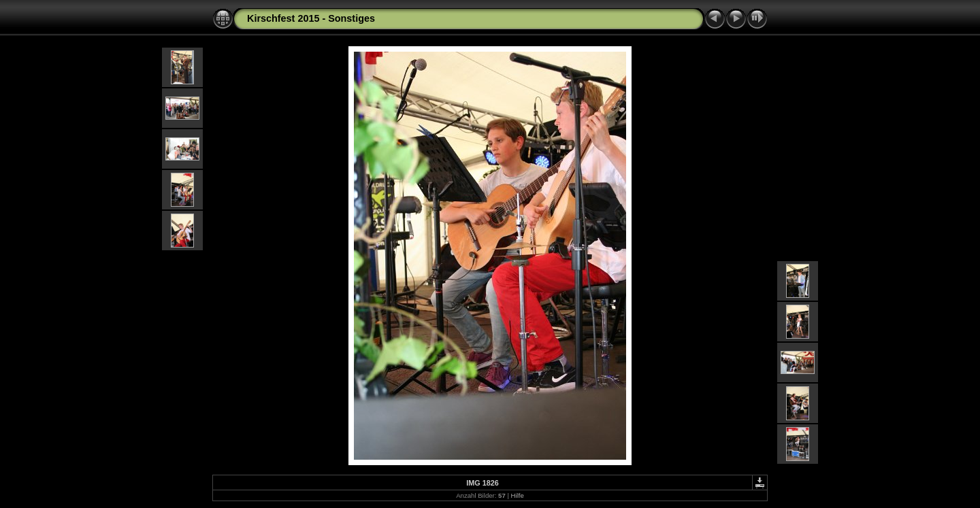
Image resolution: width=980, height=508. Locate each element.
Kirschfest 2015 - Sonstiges (311, 18)
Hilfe (518, 495)
